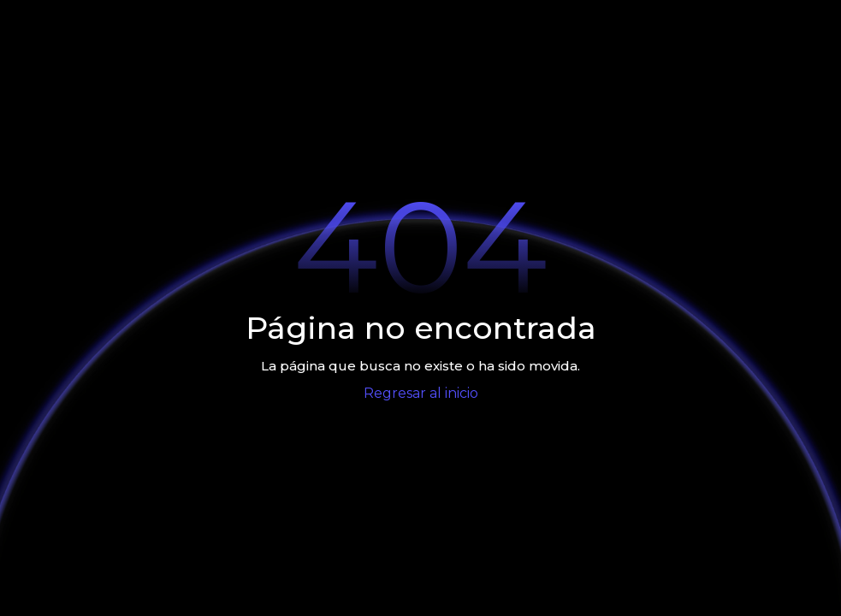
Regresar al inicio (421, 393)
